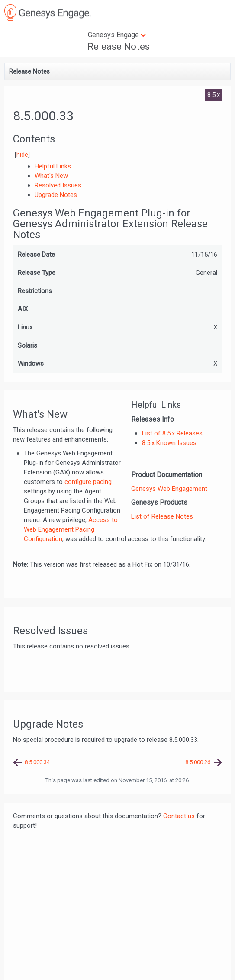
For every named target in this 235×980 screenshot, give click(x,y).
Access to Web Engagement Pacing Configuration (71, 529)
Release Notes (119, 47)
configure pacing (88, 482)
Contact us (179, 816)
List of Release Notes (162, 516)
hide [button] (22, 155)
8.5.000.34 (37, 762)
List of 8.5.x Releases (172, 433)
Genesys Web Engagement (169, 489)
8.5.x (214, 95)
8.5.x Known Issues (169, 443)
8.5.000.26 (198, 762)
